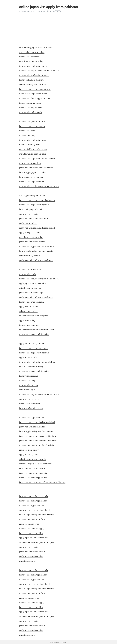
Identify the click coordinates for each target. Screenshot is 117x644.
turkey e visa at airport (29, 57)
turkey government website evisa (34, 334)
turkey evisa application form (32, 121)
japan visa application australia (33, 473)
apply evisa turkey (27, 320)
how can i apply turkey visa (31, 209)
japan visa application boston (32, 427)
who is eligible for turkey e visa (33, 149)
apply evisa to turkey (28, 307)
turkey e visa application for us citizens (36, 246)
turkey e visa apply (28, 274)
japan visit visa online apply (32, 293)
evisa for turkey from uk (30, 288)
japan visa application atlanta (32, 126)
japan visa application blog (31, 533)
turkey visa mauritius (29, 376)
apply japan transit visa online (33, 283)
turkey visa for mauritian (30, 103)
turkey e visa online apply (31, 112)
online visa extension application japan (36, 330)
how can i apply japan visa (31, 177)
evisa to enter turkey (28, 311)
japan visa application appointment (35, 89)
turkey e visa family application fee (35, 98)
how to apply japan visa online (33, 172)
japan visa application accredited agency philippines (42, 482)
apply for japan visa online (31, 556)
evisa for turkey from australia (33, 85)
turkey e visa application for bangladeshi (37, 159)
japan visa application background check (37, 228)
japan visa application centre (32, 242)
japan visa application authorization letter (38, 441)
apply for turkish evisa (29, 399)
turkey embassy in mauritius (32, 80)
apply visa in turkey (28, 223)
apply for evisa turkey (29, 357)
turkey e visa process (28, 385)
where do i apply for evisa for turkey (36, 47)
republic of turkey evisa (30, 145)
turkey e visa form (27, 131)
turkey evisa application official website (37, 445)
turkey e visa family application (33, 478)
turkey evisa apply (27, 135)
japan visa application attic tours (34, 219)
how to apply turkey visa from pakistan (37, 251)
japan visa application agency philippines (37, 436)
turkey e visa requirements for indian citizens (39, 71)
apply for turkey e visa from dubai (34, 510)
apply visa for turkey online (31, 344)
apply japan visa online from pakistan (36, 260)
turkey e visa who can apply (32, 302)
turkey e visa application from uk (34, 75)
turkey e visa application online (33, 66)
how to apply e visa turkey (31, 408)
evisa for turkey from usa (30, 256)
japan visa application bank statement (36, 168)
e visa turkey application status (33, 94)
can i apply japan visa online (32, 52)
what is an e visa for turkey (31, 61)
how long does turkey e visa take (34, 496)
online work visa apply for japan (34, 316)
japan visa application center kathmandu (37, 200)
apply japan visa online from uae (34, 538)
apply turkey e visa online (31, 233)
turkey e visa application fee (32, 182)
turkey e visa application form (32, 140)
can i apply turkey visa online (32, 195)
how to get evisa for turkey (31, 367)
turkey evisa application (30, 404)
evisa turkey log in (27, 390)
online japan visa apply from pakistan (32, 11)
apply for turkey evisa (29, 214)
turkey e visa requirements (31, 108)
